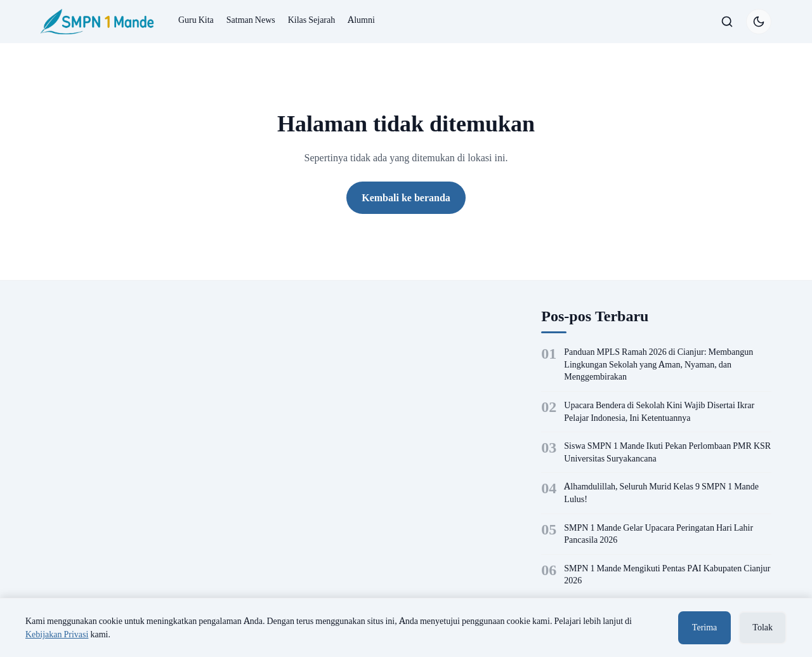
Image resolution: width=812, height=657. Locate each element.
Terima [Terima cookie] (704, 627)
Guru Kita (196, 20)
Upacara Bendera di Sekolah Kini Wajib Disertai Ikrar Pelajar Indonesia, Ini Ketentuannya (659, 411)
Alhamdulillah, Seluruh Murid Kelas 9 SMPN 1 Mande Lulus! (661, 493)
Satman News (251, 20)
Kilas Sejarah (312, 20)
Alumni (361, 20)
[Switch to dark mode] (759, 22)
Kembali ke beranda (406, 197)
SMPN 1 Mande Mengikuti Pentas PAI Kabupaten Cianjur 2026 (667, 574)
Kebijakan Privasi (57, 634)
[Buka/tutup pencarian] (727, 22)
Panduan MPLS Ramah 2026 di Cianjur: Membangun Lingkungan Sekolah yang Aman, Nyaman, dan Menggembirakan (658, 364)
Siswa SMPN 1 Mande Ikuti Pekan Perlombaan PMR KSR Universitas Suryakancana (667, 452)
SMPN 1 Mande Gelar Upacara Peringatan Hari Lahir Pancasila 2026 (658, 534)
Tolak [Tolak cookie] (763, 627)
